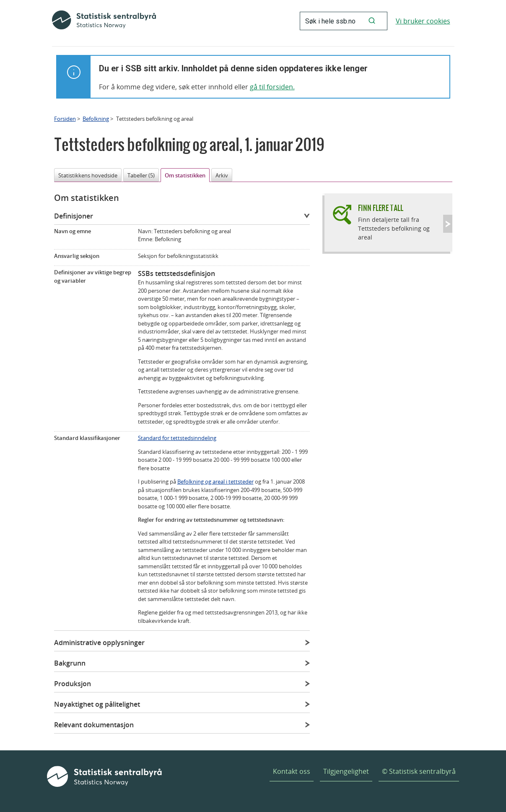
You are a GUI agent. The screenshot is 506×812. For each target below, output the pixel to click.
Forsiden (65, 119)
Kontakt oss (292, 771)
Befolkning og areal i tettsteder (215, 481)
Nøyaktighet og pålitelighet (97, 704)
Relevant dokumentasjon (94, 725)
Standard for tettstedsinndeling (177, 438)
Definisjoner (74, 216)
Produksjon (73, 684)
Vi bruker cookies (423, 21)
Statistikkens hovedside (88, 175)
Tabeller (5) (141, 175)
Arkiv (222, 175)
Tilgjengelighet (346, 771)
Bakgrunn (70, 663)
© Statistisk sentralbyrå (419, 771)
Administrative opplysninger (99, 643)
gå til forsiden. (272, 87)
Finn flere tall (381, 208)
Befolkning (96, 119)
